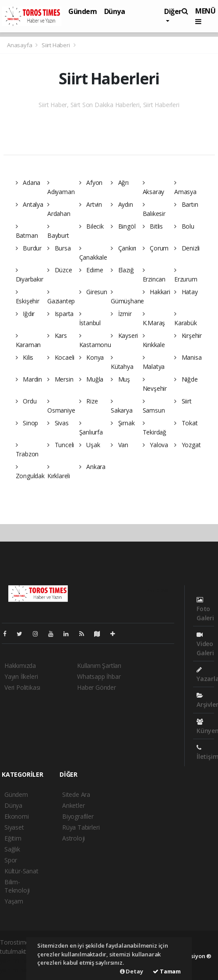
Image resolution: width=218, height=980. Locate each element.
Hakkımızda (20, 665)
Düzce (60, 270)
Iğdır (25, 314)
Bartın (186, 204)
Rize (89, 401)
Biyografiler (78, 816)
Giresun (93, 292)
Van (120, 445)
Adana (28, 182)
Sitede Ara (76, 794)
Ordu (26, 401)
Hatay (186, 292)
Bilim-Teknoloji (17, 886)
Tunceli (61, 445)
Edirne (91, 270)
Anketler (73, 805)
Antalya (30, 204)
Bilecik (91, 226)
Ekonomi (17, 816)
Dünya (115, 11)
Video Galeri (205, 644)
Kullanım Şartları (99, 665)
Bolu (184, 226)
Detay (132, 971)
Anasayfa (20, 45)
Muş (120, 379)
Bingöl (123, 226)
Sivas (58, 423)
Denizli (187, 248)
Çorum (156, 248)
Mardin (29, 379)
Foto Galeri (205, 609)
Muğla (91, 379)
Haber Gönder (97, 687)
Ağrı (120, 182)
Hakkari (156, 292)
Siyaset (14, 827)
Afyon (91, 182)
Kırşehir (188, 335)
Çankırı (123, 248)
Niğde (186, 379)
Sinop (27, 423)
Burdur (29, 248)
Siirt (183, 401)
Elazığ (122, 270)
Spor (11, 860)
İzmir (121, 314)
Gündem (83, 11)
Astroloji (74, 838)
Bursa (59, 248)
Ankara (92, 467)
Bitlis (153, 226)
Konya (92, 357)
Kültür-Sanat (21, 871)
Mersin (60, 379)
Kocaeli (61, 357)
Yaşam (14, 901)
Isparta (60, 314)
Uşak (90, 445)
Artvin (91, 204)
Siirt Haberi (56, 45)
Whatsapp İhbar (99, 676)
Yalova (155, 445)
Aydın (122, 204)
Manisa (188, 357)
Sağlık (12, 849)
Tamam (167, 971)
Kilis (25, 357)
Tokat (186, 423)
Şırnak (123, 423)
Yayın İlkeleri (21, 676)
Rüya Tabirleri (81, 827)
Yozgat (187, 445)
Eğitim (13, 838)
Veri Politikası (22, 687)
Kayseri (124, 335)
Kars (57, 335)
